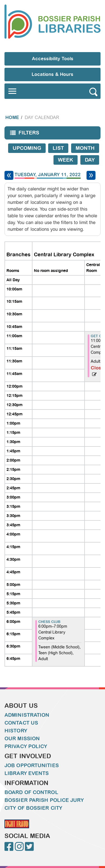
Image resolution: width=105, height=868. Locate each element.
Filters (23, 135)
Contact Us (21, 723)
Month (85, 148)
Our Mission (22, 739)
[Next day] (91, 175)
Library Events (27, 773)
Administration (27, 715)
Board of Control (31, 792)
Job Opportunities (32, 765)
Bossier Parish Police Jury (44, 800)
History (16, 731)
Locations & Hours (53, 74)
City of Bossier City (33, 808)
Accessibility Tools (53, 59)
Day (90, 160)
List (58, 148)
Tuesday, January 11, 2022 (48, 175)
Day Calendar (42, 117)
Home (12, 117)
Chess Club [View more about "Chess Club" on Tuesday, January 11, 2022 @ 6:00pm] (49, 622)
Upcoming (27, 148)
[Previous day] (9, 175)
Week (66, 160)
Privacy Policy (26, 746)
